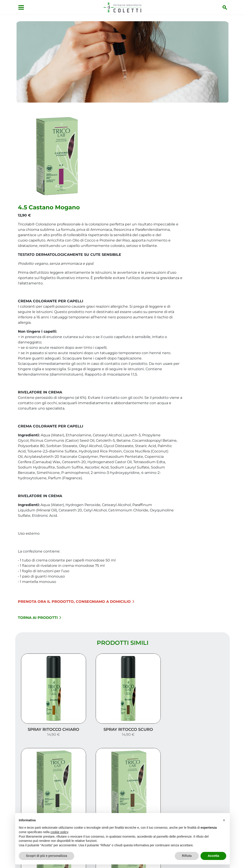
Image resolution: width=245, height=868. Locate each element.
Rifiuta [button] (187, 856)
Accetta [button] (213, 856)
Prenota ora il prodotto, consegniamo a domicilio (148, 526)
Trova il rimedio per (205, 806)
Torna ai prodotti (111, 542)
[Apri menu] (20, 7)
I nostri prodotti (209, 798)
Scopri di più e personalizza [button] (46, 856)
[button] (224, 820)
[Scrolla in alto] (235, 845)
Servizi (220, 791)
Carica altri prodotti (123, 738)
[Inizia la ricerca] (226, 7)
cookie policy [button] (59, 832)
